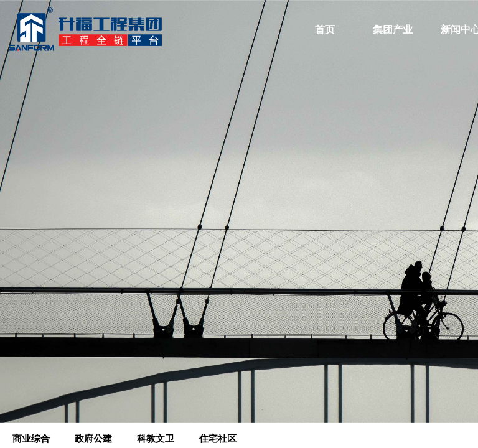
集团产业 (393, 30)
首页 (325, 30)
